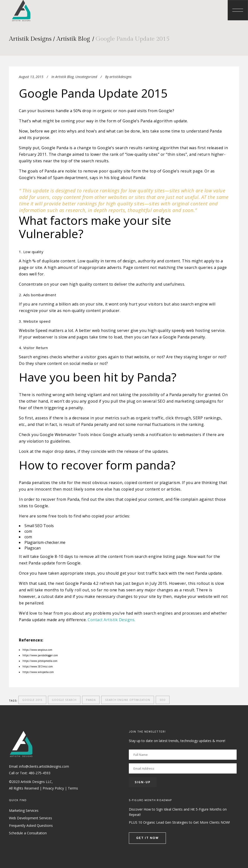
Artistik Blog (73, 39)
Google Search (64, 700)
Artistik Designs (30, 39)
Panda (91, 700)
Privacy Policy (53, 788)
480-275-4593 (39, 773)
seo (163, 700)
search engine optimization (128, 700)
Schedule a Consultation (28, 833)
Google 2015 (32, 700)
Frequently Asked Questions (31, 825)
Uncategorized (86, 77)
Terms (73, 788)
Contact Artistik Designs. (112, 620)
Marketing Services (24, 810)
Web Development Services (31, 818)
